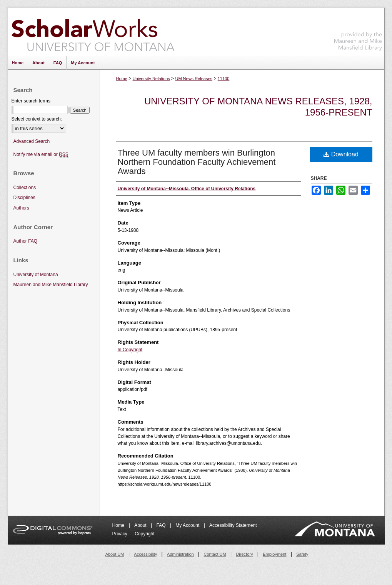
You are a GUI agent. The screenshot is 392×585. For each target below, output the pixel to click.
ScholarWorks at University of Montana (93, 32)
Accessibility (145, 554)
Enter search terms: (32, 101)
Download (341, 154)
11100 (224, 79)
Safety (302, 554)
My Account (188, 525)
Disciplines (24, 198)
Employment (274, 554)
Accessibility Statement (233, 525)
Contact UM (215, 554)
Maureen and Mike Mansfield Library (358, 31)
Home (122, 79)
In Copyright (130, 350)
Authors (21, 208)
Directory (244, 554)
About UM (115, 554)
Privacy (121, 534)
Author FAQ (26, 241)
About (141, 525)
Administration (180, 554)
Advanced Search (32, 141)
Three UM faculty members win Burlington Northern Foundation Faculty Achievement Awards (197, 162)
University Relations (151, 79)
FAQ (161, 525)
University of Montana (36, 275)
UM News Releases (194, 79)
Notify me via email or (41, 155)
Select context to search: (37, 119)
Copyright (144, 534)
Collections (25, 188)
